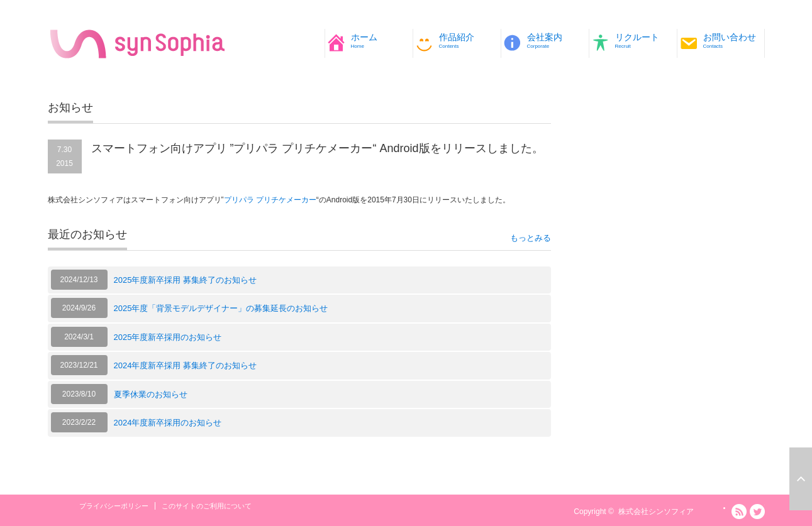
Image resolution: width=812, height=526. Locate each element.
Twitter (757, 512)
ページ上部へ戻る (801, 479)
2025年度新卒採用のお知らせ (168, 337)
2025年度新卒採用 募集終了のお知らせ (186, 280)
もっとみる (531, 238)
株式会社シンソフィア (656, 512)
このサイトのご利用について (207, 506)
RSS (739, 512)
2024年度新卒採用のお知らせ (168, 423)
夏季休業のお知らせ (151, 394)
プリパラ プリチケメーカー (270, 200)
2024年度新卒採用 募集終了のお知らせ (186, 365)
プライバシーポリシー (114, 506)
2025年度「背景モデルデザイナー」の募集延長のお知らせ (221, 308)
